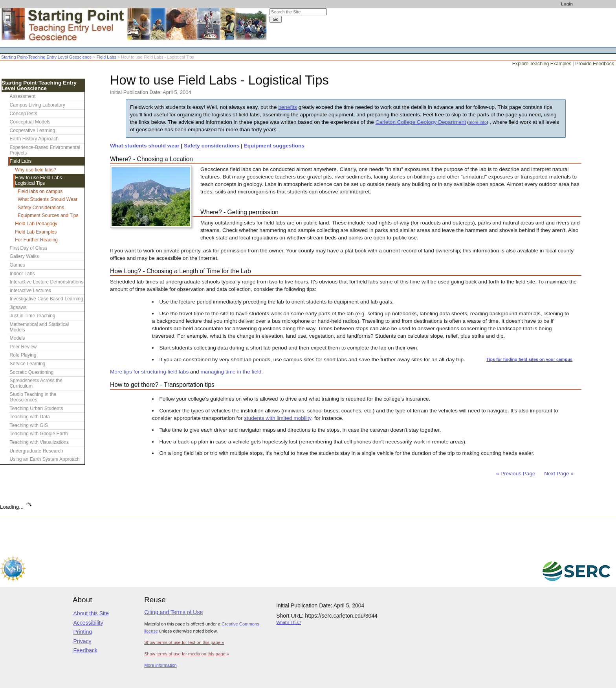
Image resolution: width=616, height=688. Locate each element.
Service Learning (28, 364)
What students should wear (145, 146)
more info (478, 122)
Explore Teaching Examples (542, 64)
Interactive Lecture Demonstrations (47, 282)
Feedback (85, 650)
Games (17, 265)
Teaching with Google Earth (39, 434)
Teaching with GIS (29, 425)
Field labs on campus (40, 191)
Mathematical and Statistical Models (39, 327)
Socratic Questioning (32, 372)
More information (160, 665)
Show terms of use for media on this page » (187, 654)
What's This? (289, 622)
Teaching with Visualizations (39, 442)
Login (567, 4)
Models (17, 338)
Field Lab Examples (36, 232)
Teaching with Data (30, 417)
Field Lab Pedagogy (36, 224)
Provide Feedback (595, 64)
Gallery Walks (24, 256)
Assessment (23, 96)
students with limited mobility (278, 418)
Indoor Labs (22, 274)
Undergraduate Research (37, 451)
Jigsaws (18, 307)
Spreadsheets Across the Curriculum (36, 383)
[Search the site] (298, 12)
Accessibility (88, 623)
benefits (288, 107)
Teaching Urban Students (37, 408)
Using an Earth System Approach (45, 459)
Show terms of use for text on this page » (184, 642)
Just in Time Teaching (33, 316)
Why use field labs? (36, 170)
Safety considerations (212, 146)
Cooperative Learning (33, 131)
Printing (83, 632)
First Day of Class (28, 248)
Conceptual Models (30, 122)
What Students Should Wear (48, 199)
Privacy (82, 641)
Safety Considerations (41, 208)
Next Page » (558, 474)
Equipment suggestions (274, 146)
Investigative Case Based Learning (47, 299)
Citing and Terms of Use (173, 612)
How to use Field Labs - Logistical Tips (40, 180)
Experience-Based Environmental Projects (45, 150)
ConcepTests (24, 114)
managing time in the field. (232, 372)
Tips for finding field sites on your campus (529, 359)
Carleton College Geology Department (421, 122)
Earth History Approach (34, 139)
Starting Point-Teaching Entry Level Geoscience (46, 57)
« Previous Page (516, 474)
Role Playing (23, 355)
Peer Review (23, 347)
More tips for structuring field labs (149, 372)
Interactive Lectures (31, 291)
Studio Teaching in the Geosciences (33, 397)
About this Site (91, 613)
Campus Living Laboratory (38, 105)
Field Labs (106, 57)
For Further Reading (36, 240)
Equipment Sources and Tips (48, 215)
